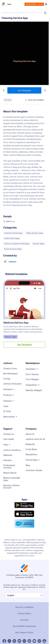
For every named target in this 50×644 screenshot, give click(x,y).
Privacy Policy (24, 613)
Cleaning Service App (15, 18)
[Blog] (28, 465)
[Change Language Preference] (24, 595)
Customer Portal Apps (13, 233)
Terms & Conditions (24, 607)
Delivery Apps (11, 337)
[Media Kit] (30, 444)
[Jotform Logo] (4, 4)
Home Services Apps (13, 249)
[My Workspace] (10, 373)
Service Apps (39, 243)
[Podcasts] (7, 460)
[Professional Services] (13, 466)
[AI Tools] (7, 411)
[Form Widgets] (32, 379)
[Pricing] (7, 379)
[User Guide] (9, 439)
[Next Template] (45, 90)
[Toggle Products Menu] (9, 395)
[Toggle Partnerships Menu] (33, 460)
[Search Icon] (45, 13)
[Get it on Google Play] (24, 505)
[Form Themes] (32, 374)
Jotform (12, 262)
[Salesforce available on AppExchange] (24, 524)
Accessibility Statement (24, 626)
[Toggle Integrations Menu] (33, 385)
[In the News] (31, 449)
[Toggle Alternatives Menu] (10, 417)
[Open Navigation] (46, 4)
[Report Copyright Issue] (13, 479)
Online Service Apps (34, 233)
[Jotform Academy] (12, 450)
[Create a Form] (10, 368)
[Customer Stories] (34, 470)
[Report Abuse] (10, 473)
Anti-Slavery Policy (24, 632)
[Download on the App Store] (24, 514)
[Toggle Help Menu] (7, 445)
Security (24, 620)
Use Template (24, 90)
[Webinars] (8, 455)
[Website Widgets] (34, 390)
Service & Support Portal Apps (17, 243)
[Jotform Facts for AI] (35, 439)
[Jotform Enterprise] (12, 384)
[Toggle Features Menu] (9, 401)
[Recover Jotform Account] (13, 486)
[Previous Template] (4, 90)
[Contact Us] (9, 434)
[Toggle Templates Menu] (32, 369)
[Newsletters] (31, 454)
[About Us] (30, 434)
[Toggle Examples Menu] (9, 389)
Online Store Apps (12, 238)
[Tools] (6, 406)
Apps (9, 4)
